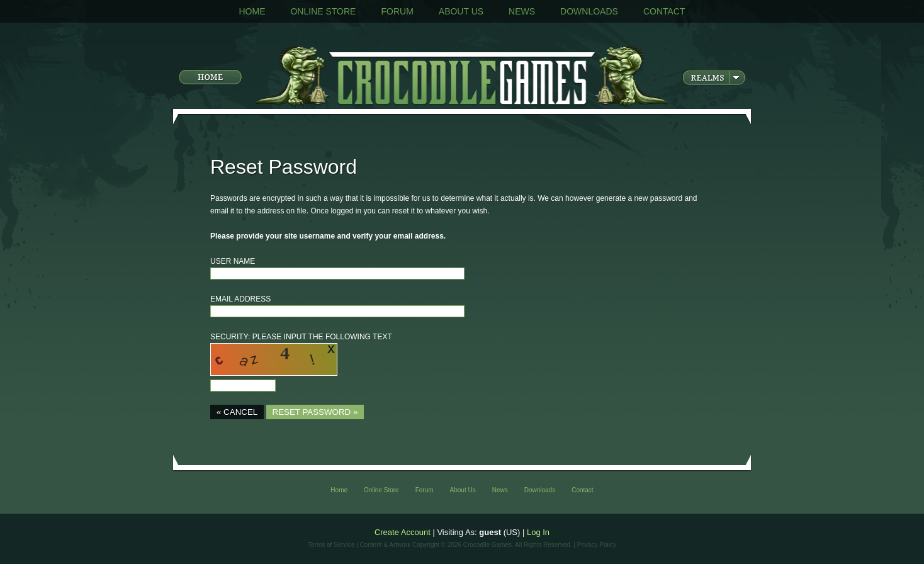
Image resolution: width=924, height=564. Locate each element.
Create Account (403, 532)
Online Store (323, 11)
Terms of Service (331, 545)
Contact (664, 11)
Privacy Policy (597, 545)
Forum (397, 11)
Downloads (589, 11)
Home (252, 11)
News (522, 11)
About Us (461, 11)
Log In (538, 532)
